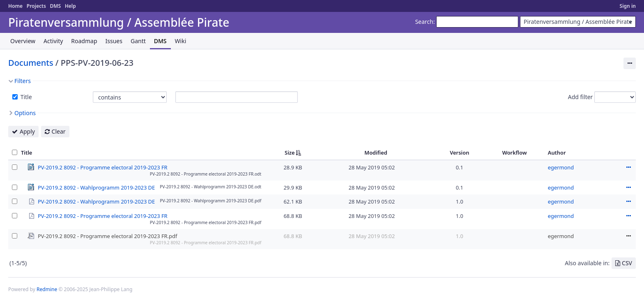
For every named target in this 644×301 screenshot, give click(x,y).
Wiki (181, 41)
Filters (23, 81)
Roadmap (84, 41)
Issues (114, 41)
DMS (55, 6)
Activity (53, 41)
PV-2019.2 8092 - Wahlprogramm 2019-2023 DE (96, 187)
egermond (561, 167)
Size (290, 153)
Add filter (581, 97)
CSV (627, 263)
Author (557, 153)
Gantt (138, 41)
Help (70, 6)
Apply (27, 131)
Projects (36, 6)
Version (459, 153)
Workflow (515, 153)
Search (424, 22)
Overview (23, 41)
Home (15, 6)
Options (25, 113)
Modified (376, 153)
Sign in (628, 6)
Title (25, 97)
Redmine (47, 289)
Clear (59, 131)
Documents (31, 63)
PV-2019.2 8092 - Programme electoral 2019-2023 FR (103, 167)
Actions (628, 167)
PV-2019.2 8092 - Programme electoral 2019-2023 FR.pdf (107, 236)
